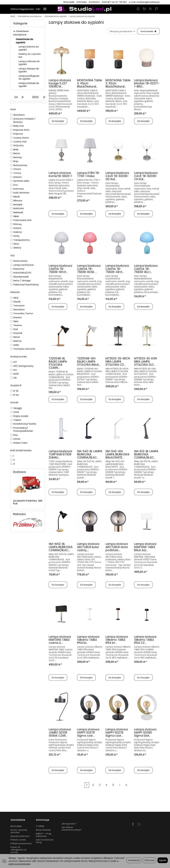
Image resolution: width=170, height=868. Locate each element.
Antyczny (17, 145)
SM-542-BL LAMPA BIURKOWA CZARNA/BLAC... (90, 454)
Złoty (15, 244)
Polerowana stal (21, 220)
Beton (15, 153)
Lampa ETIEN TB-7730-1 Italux (89, 175)
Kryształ (16, 333)
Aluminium (18, 115)
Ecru (14, 185)
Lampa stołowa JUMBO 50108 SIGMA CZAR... (60, 733)
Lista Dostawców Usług (45, 841)
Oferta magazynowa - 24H (25, 9)
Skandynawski (20, 277)
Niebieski (17, 212)
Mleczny (16, 200)
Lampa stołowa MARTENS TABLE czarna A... (60, 640)
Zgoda (163, 860)
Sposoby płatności (20, 836)
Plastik (15, 302)
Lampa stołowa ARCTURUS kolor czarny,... (88, 547)
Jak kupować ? (69, 823)
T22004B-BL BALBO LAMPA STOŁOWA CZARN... (58, 363)
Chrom (16, 169)
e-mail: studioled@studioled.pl (144, 2)
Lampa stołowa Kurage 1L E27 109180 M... (60, 84)
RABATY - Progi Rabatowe (44, 834)
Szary (15, 236)
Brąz (14, 161)
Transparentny (20, 240)
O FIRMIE (40, 826)
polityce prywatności (20, 864)
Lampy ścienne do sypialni (29, 48)
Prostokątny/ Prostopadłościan (22, 429)
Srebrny (16, 232)
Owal (15, 412)
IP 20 (14, 391)
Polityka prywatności (21, 843)
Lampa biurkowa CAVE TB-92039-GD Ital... (117, 176)
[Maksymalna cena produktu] (35, 97)
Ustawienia (134, 860)
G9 (13, 378)
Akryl (14, 298)
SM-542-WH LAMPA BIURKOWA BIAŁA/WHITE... (118, 454)
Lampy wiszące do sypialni (29, 70)
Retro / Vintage (20, 280)
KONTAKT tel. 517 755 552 (114, 2)
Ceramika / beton (22, 313)
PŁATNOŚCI (94, 2)
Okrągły (16, 408)
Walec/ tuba (19, 443)
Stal (14, 329)
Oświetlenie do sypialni (24, 41)
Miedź (15, 197)
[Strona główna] (85, 9)
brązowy (17, 134)
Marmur (16, 341)
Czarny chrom (20, 138)
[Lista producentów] (122, 31)
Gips (14, 321)
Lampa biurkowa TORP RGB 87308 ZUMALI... (60, 454)
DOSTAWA (82, 2)
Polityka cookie (18, 839)
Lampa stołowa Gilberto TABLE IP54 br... (117, 640)
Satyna (16, 228)
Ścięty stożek (19, 416)
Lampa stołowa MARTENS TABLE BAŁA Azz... (145, 547)
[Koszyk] (144, 9)
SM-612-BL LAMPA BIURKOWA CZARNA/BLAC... (146, 454)
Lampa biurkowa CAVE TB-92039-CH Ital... (146, 176)
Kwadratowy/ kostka (23, 424)
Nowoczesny (19, 261)
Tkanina (16, 325)
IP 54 (15, 395)
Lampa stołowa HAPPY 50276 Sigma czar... (88, 733)
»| (126, 785)
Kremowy (17, 189)
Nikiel (15, 216)
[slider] (12, 102)
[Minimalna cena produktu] (16, 97)
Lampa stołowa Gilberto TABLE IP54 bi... (88, 640)
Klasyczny (17, 269)
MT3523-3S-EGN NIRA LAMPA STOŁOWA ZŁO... (146, 362)
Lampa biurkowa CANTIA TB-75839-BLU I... (146, 269)
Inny (14, 435)
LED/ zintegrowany (22, 366)
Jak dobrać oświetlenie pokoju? (71, 828)
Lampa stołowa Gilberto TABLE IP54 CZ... (145, 640)
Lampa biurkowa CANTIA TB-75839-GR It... (117, 269)
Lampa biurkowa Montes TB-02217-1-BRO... (147, 84)
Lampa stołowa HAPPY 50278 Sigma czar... (117, 733)
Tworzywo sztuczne (23, 349)
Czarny (16, 173)
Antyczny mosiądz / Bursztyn (23, 120)
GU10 (15, 374)
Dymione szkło (20, 181)
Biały (14, 149)
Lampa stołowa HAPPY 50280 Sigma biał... (145, 733)
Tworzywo (17, 305)
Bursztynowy (19, 165)
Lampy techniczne (22, 265)
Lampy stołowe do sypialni (29, 85)
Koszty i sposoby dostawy (19, 831)
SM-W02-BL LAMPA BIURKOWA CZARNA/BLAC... (61, 547)
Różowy (16, 224)
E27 (14, 362)
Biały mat (17, 126)
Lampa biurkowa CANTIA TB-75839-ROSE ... (89, 269)
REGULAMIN (69, 2)
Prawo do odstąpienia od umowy (18, 849)
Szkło (15, 345)
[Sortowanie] (148, 31)
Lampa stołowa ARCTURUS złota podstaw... (117, 547)
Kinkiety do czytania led (30, 55)
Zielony (16, 248)
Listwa (15, 439)
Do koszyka (58, 121)
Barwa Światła (43, 830)
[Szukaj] (138, 9)
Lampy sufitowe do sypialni (29, 63)
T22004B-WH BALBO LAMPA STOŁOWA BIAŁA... (89, 362)
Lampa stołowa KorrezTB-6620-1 (60, 175)
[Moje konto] (150, 9)
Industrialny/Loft (21, 273)
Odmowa (149, 860)
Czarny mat (18, 142)
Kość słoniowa (20, 193)
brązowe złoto (20, 130)
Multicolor (17, 208)
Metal (15, 337)
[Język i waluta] (156, 9)
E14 (14, 370)
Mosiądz (16, 204)
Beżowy (16, 157)
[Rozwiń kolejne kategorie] (45, 9)
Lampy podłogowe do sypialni (29, 77)
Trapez (16, 420)
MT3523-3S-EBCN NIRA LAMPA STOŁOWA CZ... (118, 362)
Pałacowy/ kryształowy (25, 284)
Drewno (16, 177)
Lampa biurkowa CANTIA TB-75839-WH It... (60, 269)
